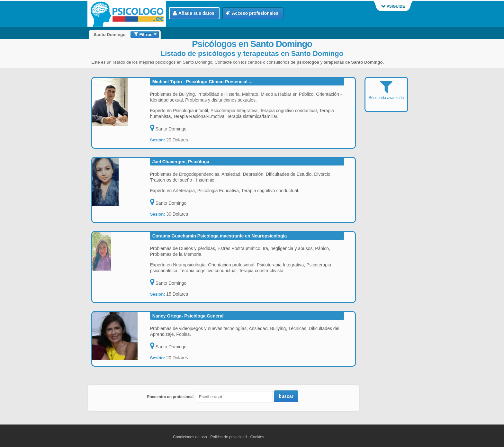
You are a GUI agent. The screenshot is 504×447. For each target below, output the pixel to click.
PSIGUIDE (393, 6)
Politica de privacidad (228, 437)
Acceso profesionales (252, 13)
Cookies (257, 437)
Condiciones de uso (190, 437)
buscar (286, 396)
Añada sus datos (194, 13)
